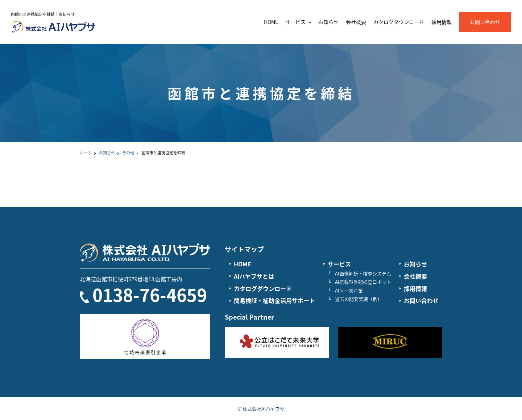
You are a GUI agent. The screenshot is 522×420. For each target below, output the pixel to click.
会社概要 (356, 22)
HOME (271, 22)
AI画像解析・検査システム (363, 273)
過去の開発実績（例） (359, 299)
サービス (339, 264)
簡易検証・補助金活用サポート (274, 300)
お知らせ (328, 22)
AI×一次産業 (349, 290)
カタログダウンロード (399, 22)
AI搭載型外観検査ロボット (363, 282)
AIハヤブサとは (254, 276)
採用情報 (442, 22)
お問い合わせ (485, 22)
